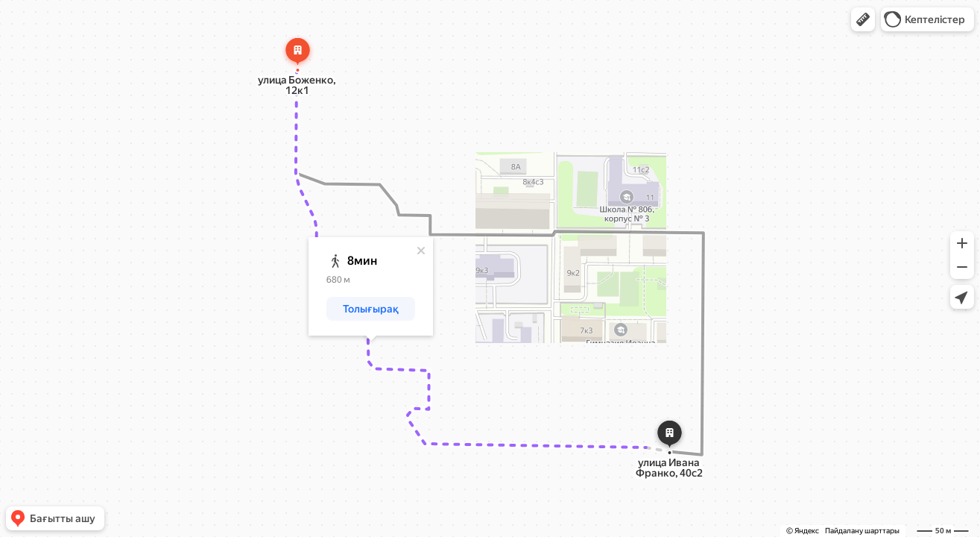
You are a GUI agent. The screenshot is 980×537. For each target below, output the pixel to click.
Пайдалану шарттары (862, 531)
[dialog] (371, 286)
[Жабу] (421, 251)
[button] (863, 19)
